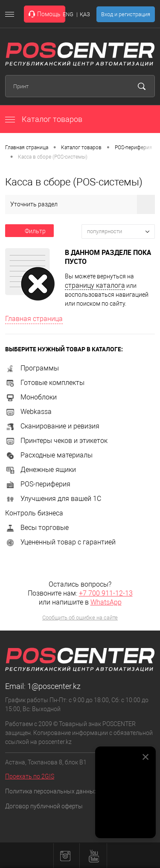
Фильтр (29, 231)
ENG (68, 14)
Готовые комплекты (45, 383)
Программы (32, 368)
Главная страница (27, 148)
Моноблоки (31, 397)
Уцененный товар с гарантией (60, 542)
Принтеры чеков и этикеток (56, 441)
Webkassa (28, 412)
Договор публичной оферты (44, 806)
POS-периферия (134, 148)
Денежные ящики (41, 470)
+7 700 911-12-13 (106, 593)
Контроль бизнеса (34, 513)
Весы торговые (37, 528)
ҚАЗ (85, 14)
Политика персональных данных (51, 791)
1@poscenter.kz (54, 686)
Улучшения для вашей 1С (53, 499)
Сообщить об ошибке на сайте (80, 618)
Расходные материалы (49, 455)
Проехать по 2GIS (30, 776)
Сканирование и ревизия (52, 426)
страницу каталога (95, 285)
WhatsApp (106, 602)
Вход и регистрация (126, 14)
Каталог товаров (44, 119)
